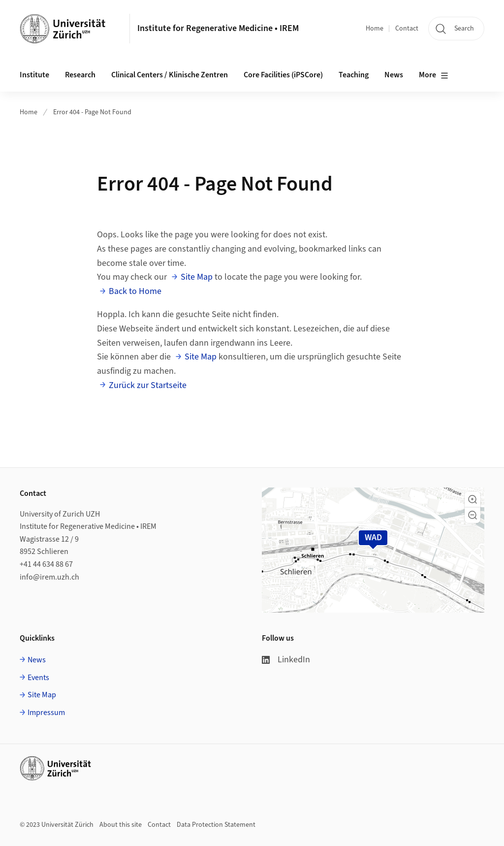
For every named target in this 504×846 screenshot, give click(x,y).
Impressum (46, 713)
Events (38, 678)
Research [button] (80, 75)
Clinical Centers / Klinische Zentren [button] (170, 75)
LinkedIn (286, 660)
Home (375, 29)
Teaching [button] (354, 75)
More (434, 75)
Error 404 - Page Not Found (92, 112)
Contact (407, 29)
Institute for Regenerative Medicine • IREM (218, 28)
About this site (121, 825)
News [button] (394, 75)
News (37, 660)
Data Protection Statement (216, 825)
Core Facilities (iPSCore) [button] (283, 75)
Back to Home (135, 291)
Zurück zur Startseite (148, 385)
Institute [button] (34, 75)
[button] (472, 499)
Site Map (197, 277)
